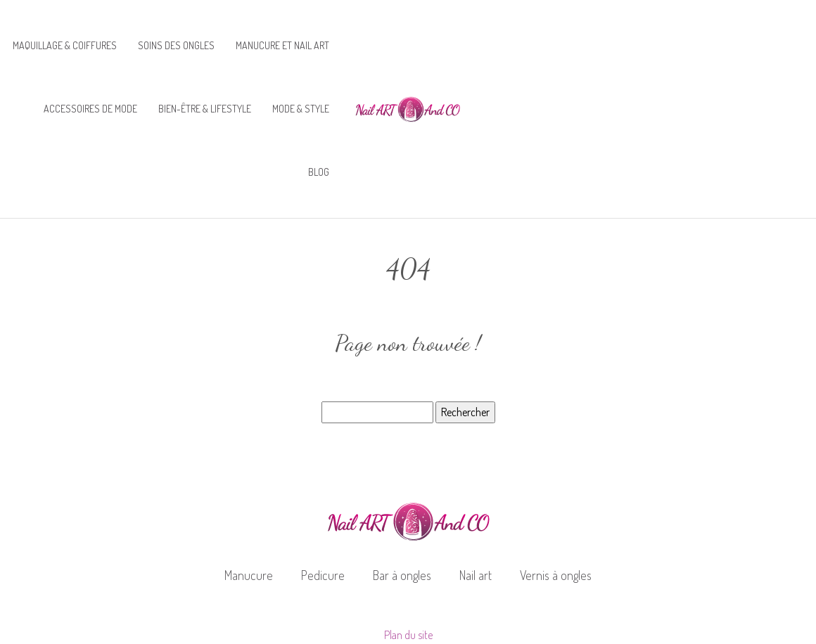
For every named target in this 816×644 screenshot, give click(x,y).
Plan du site (408, 635)
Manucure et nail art (282, 45)
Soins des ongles (176, 45)
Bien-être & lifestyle (205, 109)
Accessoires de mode (90, 109)
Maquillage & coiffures (65, 45)
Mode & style (301, 109)
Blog (319, 172)
